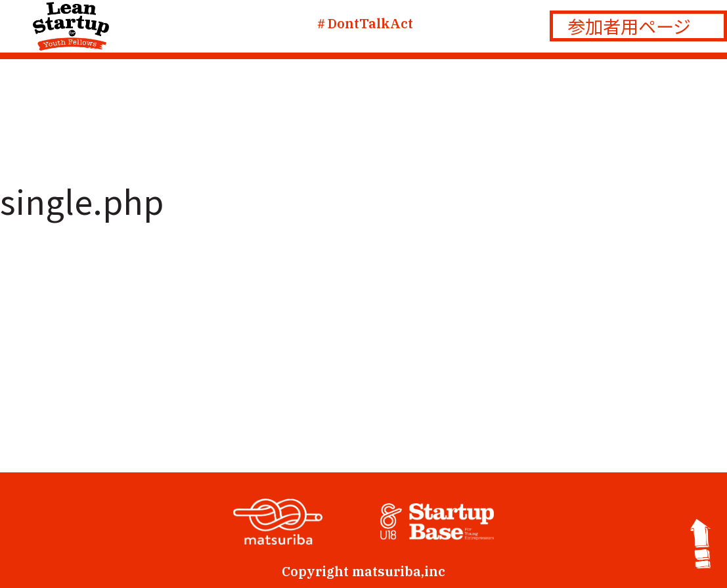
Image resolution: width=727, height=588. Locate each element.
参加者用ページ (629, 26)
